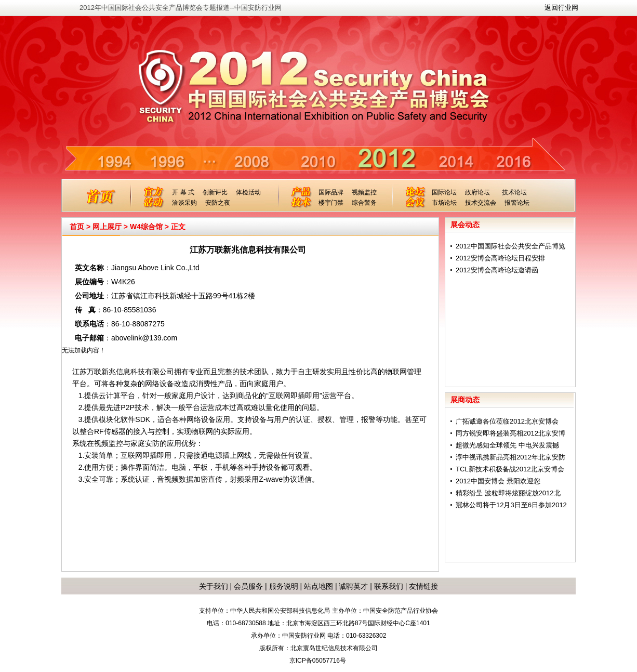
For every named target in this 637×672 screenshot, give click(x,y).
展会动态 (465, 225)
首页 (77, 227)
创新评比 (215, 192)
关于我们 (214, 586)
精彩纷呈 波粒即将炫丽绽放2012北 (508, 493)
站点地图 (317, 586)
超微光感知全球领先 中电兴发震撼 (507, 445)
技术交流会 (481, 203)
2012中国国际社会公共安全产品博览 (510, 246)
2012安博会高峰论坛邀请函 (497, 270)
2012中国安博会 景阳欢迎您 (498, 481)
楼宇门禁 (331, 203)
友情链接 (423, 586)
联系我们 (389, 586)
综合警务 (364, 203)
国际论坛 (444, 192)
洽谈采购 (184, 203)
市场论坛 (444, 203)
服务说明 (284, 586)
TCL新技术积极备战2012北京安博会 (510, 469)
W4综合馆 (146, 227)
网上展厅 (107, 227)
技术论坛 (514, 192)
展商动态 (465, 400)
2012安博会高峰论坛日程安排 (500, 258)
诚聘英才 (353, 586)
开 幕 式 (183, 192)
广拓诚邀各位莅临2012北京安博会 (507, 421)
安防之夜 (218, 203)
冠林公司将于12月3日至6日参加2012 (511, 505)
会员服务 (248, 586)
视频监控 (364, 192)
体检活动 (248, 192)
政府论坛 (477, 192)
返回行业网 (561, 8)
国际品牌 (331, 192)
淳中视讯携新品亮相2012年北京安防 (510, 457)
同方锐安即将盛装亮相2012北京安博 (510, 433)
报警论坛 (517, 203)
